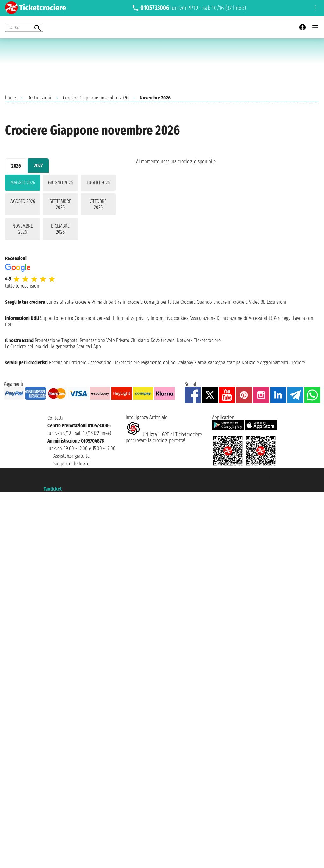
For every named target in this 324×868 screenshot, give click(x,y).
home (10, 98)
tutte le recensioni (23, 286)
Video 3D (257, 302)
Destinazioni (39, 98)
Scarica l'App (89, 346)
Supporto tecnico (57, 318)
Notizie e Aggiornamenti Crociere (273, 363)
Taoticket (53, 489)
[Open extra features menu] (24, 27)
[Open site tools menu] (315, 8)
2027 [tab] (38, 166)
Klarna (200, 363)
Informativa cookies (169, 318)
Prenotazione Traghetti (57, 340)
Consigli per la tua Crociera (170, 302)
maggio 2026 (23, 183)
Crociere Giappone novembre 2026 (96, 98)
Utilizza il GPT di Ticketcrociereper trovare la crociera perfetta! (164, 437)
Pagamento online (158, 363)
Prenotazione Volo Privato (105, 340)
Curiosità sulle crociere (68, 302)
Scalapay (185, 363)
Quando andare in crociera (222, 302)
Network (185, 340)
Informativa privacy (131, 318)
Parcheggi (283, 318)
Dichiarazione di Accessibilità (245, 318)
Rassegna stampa (224, 363)
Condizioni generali (93, 318)
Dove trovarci (163, 340)
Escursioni (277, 302)
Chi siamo (140, 340)
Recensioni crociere (68, 363)
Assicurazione (202, 318)
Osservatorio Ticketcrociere (114, 363)
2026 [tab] (16, 166)
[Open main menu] (315, 27)
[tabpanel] (60, 209)
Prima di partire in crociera (117, 302)
